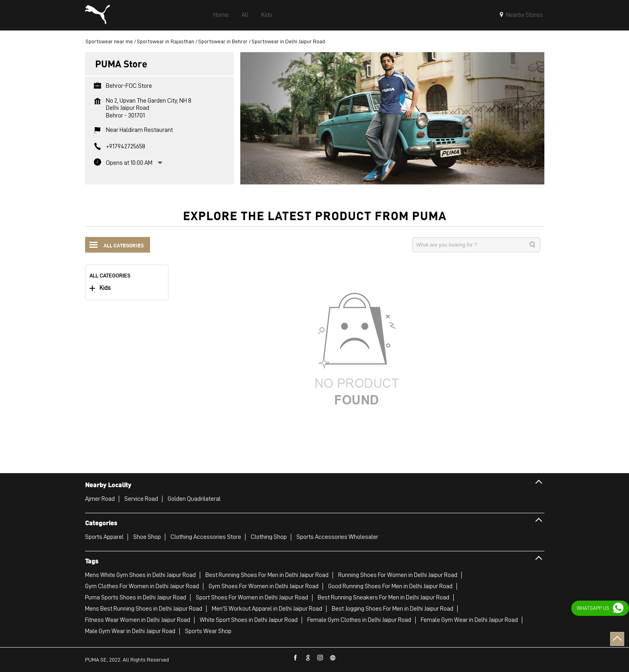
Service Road (141, 499)
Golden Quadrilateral (194, 499)
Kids (105, 288)
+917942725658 (126, 146)
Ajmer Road (100, 499)
